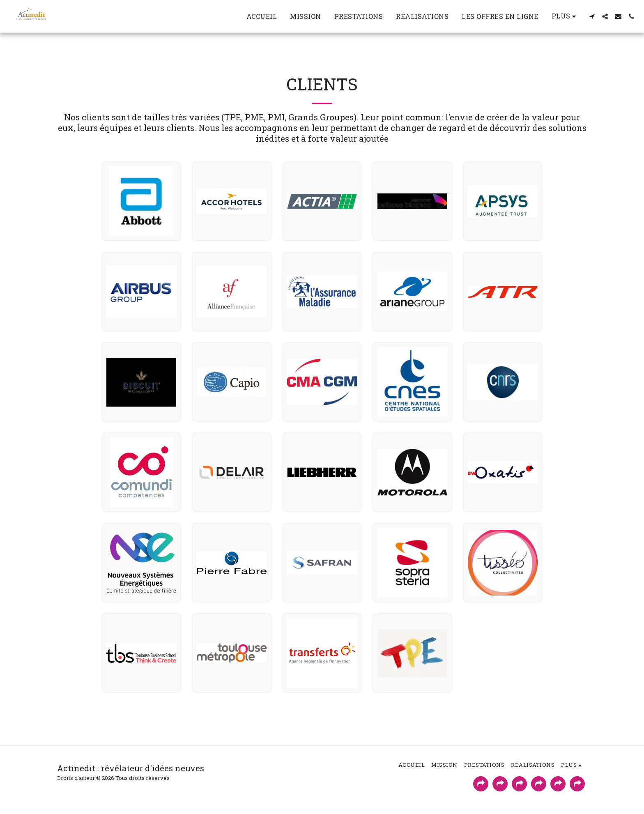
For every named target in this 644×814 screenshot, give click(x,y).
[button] (592, 16)
